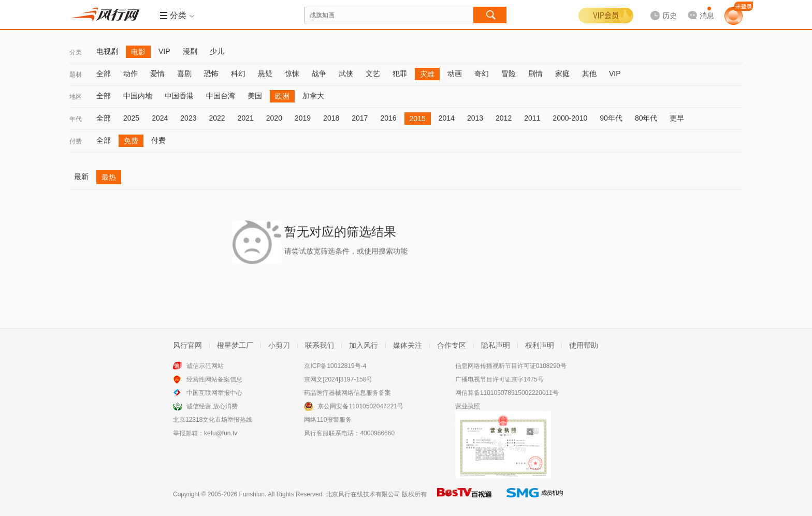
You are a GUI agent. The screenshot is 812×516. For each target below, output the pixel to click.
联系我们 (320, 345)
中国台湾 (221, 96)
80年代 (646, 118)
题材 (76, 75)
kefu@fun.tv (221, 433)
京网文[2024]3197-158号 (338, 379)
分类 (76, 52)
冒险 (509, 73)
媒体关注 (408, 345)
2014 (447, 118)
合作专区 (452, 345)
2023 (188, 118)
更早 (677, 118)
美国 (255, 96)
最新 (81, 176)
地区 (76, 97)
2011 (532, 118)
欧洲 (282, 96)
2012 (504, 118)
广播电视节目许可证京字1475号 (499, 379)
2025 (131, 118)
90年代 (611, 118)
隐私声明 (496, 345)
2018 (331, 118)
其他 (589, 73)
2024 (160, 118)
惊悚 (292, 73)
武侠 (346, 73)
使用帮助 (584, 345)
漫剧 (190, 51)
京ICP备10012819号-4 (335, 366)
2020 (274, 118)
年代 (76, 119)
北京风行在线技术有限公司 (363, 494)
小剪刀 (279, 345)
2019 (303, 118)
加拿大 (313, 96)
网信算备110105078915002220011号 (507, 393)
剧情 (535, 73)
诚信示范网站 (205, 366)
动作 (130, 73)
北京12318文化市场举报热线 (213, 420)
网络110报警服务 (328, 420)
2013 (475, 118)
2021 (246, 118)
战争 (319, 73)
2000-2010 (570, 118)
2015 (418, 119)
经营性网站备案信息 (214, 379)
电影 (138, 52)
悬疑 (265, 73)
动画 (455, 73)
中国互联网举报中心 (214, 393)
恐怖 (211, 73)
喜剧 (184, 73)
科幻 (238, 73)
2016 (388, 118)
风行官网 (187, 345)
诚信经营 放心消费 (212, 406)
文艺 (373, 73)
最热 (109, 177)
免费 (131, 141)
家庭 (562, 73)
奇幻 (482, 73)
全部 (104, 73)
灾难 (427, 74)
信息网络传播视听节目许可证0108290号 (511, 366)
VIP (164, 51)
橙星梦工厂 (235, 345)
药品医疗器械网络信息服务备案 (347, 393)
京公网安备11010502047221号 (360, 406)
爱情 (157, 73)
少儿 (217, 51)
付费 (76, 141)
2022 (217, 118)
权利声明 (540, 345)
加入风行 (364, 345)
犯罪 (400, 73)
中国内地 (138, 96)
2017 (360, 118)
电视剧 (107, 51)
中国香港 (179, 96)
